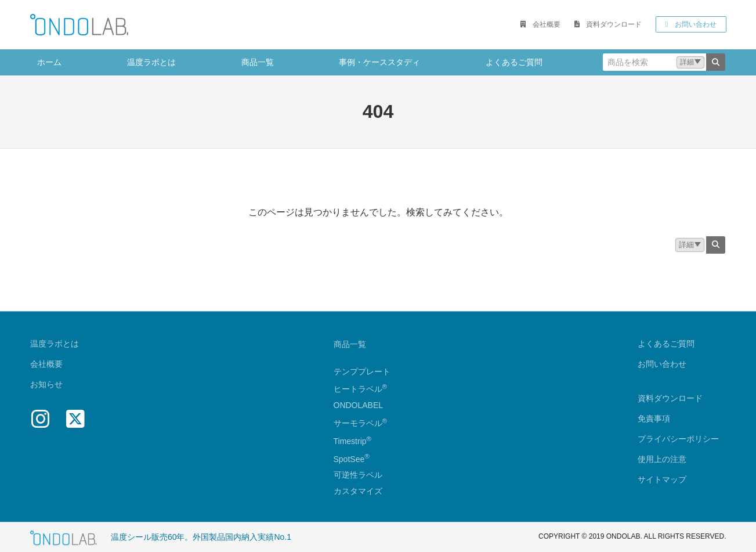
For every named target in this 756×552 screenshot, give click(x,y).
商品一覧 (350, 344)
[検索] (716, 62)
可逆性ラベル (358, 475)
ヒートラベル (361, 389)
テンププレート (362, 371)
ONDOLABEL (359, 406)
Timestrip (350, 441)
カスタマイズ (358, 492)
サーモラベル (361, 423)
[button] (540, 24)
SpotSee (349, 459)
